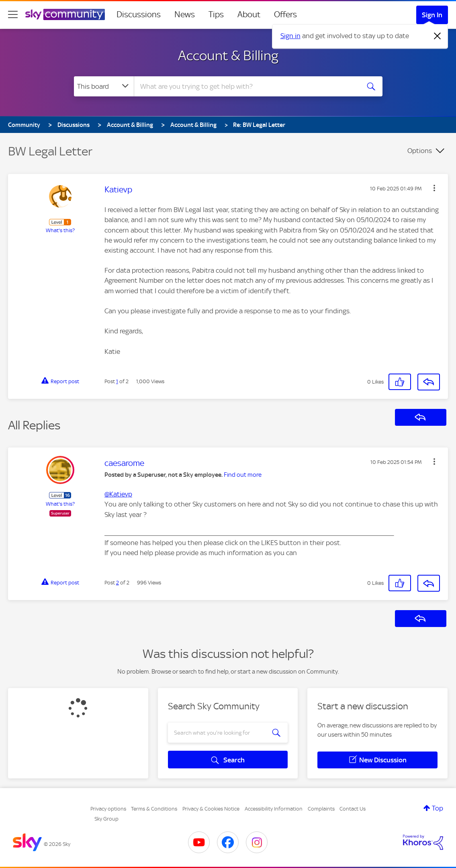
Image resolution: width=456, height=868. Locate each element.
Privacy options (108, 809)
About (249, 14)
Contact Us (353, 809)
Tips (216, 14)
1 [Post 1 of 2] (117, 381)
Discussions (139, 14)
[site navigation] (13, 14)
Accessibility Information (274, 809)
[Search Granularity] (104, 86)
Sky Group (106, 819)
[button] (434, 188)
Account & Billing (228, 55)
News (185, 14)
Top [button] (438, 808)
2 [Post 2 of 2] (118, 583)
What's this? (60, 230)
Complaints (321, 809)
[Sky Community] (65, 14)
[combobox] (246, 86)
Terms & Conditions (154, 809)
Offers (285, 14)
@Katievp (118, 494)
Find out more (243, 475)
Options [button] (420, 151)
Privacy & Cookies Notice (211, 809)
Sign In (432, 15)
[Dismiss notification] (438, 36)
